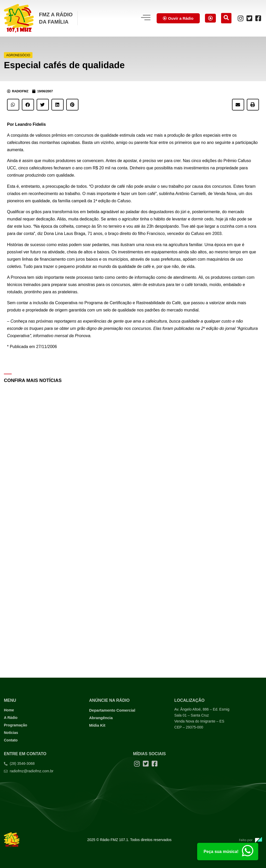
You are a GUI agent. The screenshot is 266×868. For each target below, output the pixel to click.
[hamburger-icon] (140, 18)
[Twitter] (249, 18)
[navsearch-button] (226, 18)
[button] (13, 105)
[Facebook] (258, 18)
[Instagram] (241, 18)
